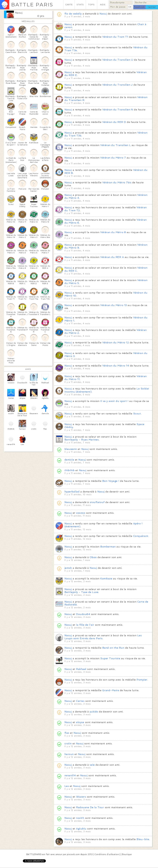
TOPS (91, 5)
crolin (68, 744)
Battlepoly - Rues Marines (82, 440)
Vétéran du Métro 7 (113, 158)
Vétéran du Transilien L (115, 145)
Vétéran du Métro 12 (116, 342)
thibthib (70, 470)
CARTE (69, 5)
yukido (94, 712)
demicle (69, 460)
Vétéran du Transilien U (118, 60)
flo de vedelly (73, 14)
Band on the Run (113, 648)
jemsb (68, 568)
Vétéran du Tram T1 (115, 37)
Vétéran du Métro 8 (113, 232)
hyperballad (72, 492)
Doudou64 (83, 614)
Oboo (93, 557)
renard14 (70, 775)
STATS (80, 5)
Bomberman (108, 547)
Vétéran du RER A (112, 257)
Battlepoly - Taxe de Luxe (81, 592)
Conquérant (141, 536)
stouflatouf (97, 502)
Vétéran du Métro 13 (113, 305)
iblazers (81, 797)
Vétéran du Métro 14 (116, 366)
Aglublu (81, 829)
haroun (69, 754)
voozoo (81, 513)
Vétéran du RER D (114, 122)
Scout (137, 414)
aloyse (80, 722)
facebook (139, 7)
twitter (152, 7)
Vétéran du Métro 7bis (117, 182)
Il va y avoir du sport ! (114, 401)
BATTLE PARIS (32, 5)
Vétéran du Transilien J (117, 85)
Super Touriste (110, 658)
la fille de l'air (85, 625)
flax (67, 733)
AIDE (103, 5)
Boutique (127, 854)
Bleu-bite (143, 839)
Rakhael (81, 669)
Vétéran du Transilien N (118, 110)
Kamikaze (106, 579)
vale (92, 765)
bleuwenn (71, 449)
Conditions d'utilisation (107, 854)
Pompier (142, 680)
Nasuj (19, 13)
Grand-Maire (111, 690)
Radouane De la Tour (90, 807)
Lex (67, 786)
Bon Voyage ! (111, 481)
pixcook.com (73, 854)
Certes (80, 701)
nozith (80, 818)
